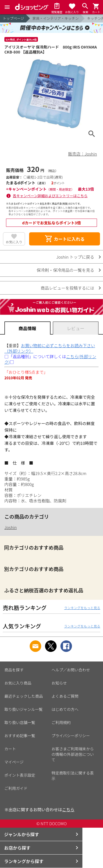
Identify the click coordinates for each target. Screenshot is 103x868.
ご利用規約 (61, 722)
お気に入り (14, 242)
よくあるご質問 (65, 696)
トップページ (13, 18)
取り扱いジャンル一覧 (23, 709)
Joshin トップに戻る (75, 257)
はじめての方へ (65, 709)
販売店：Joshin (83, 154)
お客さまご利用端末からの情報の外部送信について (73, 754)
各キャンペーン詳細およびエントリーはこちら (50, 196)
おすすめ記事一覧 (20, 736)
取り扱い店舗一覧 (20, 722)
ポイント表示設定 (20, 775)
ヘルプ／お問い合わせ (71, 670)
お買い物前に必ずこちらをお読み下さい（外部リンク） (50, 348)
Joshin (11, 527)
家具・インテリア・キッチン (56, 18)
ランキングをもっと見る (82, 608)
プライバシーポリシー (71, 736)
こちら (68, 809)
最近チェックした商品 (24, 696)
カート (10, 749)
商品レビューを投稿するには (67, 288)
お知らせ (59, 683)
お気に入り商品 (18, 683)
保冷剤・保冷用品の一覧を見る (65, 270)
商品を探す (14, 670)
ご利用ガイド (16, 788)
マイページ (14, 762)
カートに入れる (65, 239)
